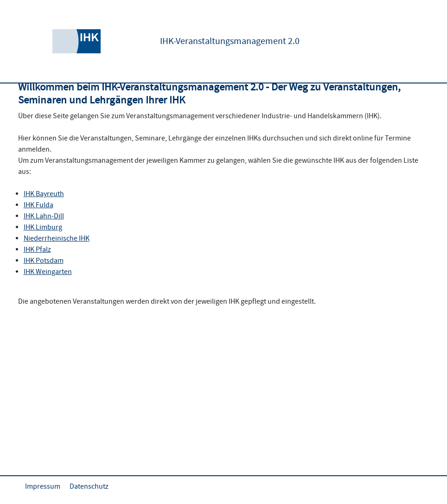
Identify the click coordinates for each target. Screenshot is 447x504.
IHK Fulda (38, 205)
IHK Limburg (43, 227)
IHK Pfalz (37, 249)
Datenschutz (89, 486)
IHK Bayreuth (44, 194)
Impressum (43, 486)
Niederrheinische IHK (57, 238)
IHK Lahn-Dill (44, 216)
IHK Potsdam (44, 261)
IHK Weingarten (48, 272)
